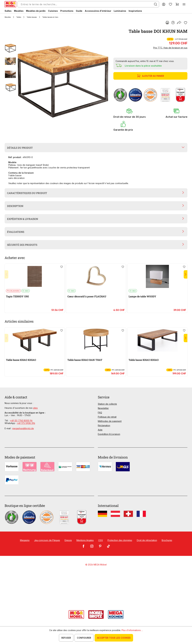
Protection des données (120, 540)
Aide (100, 430)
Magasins (25, 540)
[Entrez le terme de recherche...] (88, 4)
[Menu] (184, 4)
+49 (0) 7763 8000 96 (21, 421)
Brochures (167, 540)
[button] (130, 113)
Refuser (66, 638)
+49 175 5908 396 (26, 423)
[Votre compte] (164, 4)
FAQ (100, 413)
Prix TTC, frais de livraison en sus (170, 48)
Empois (68, 540)
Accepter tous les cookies (114, 638)
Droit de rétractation (147, 540)
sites (35, 408)
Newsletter (103, 408)
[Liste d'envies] (170, 4)
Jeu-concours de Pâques (47, 540)
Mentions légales (85, 540)
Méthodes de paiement (110, 421)
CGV (101, 540)
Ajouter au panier (151, 76)
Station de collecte (107, 404)
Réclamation (104, 425)
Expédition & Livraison (109, 434)
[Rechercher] (156, 4)
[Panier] (177, 4)
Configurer (84, 638)
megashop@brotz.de (23, 428)
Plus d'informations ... (132, 630)
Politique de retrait (107, 417)
